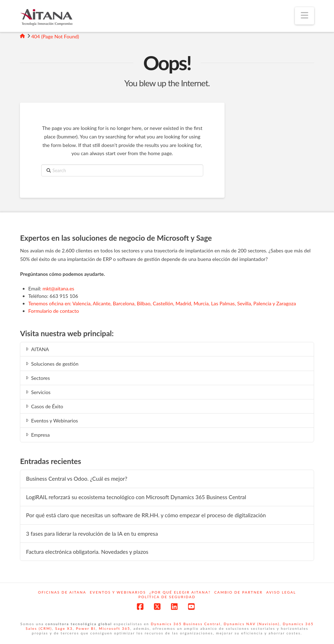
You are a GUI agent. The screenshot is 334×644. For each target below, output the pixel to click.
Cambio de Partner (238, 592)
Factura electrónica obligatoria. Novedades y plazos (87, 552)
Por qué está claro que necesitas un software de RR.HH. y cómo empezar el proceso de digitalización (146, 515)
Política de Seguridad (167, 597)
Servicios (37, 392)
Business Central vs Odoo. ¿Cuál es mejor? (77, 479)
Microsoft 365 (114, 628)
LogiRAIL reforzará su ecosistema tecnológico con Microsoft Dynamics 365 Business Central (136, 497)
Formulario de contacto (54, 311)
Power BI (86, 628)
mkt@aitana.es (58, 288)
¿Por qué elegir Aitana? (180, 592)
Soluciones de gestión (51, 364)
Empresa (37, 435)
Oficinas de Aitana (62, 592)
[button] (305, 16)
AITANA (37, 349)
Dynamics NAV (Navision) (251, 624)
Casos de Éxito (44, 406)
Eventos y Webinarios (51, 421)
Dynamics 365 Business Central (186, 624)
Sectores (37, 378)
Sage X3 (64, 628)
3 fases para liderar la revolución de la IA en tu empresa (92, 534)
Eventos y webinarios (118, 592)
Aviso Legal (281, 592)
